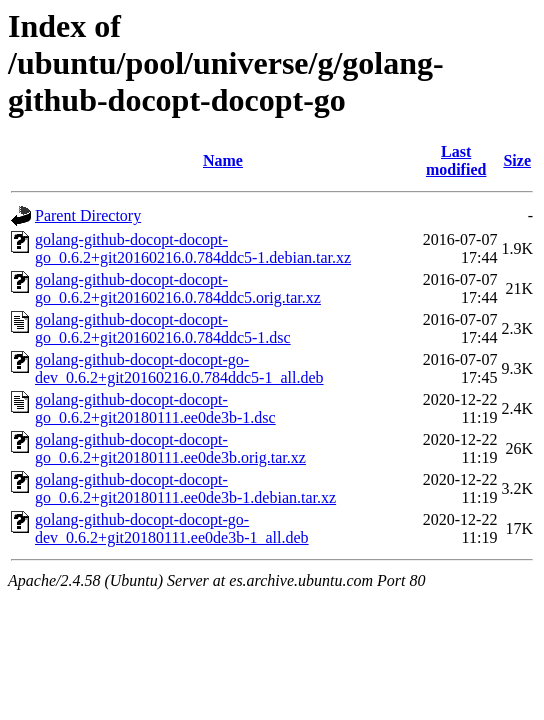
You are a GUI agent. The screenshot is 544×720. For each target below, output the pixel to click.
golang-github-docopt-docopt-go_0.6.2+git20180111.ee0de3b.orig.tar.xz (170, 448)
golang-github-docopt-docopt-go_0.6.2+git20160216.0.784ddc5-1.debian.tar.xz (193, 248)
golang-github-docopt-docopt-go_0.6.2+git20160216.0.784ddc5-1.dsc (163, 328)
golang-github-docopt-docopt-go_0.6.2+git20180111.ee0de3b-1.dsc (155, 408)
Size (517, 160)
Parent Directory (88, 215)
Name (223, 160)
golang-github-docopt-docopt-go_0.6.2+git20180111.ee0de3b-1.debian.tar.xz (185, 488)
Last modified (456, 160)
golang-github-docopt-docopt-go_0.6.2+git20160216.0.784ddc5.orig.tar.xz (178, 288)
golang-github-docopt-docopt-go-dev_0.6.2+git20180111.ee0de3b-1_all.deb (172, 528)
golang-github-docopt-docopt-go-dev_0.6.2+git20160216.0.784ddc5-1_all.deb (179, 368)
